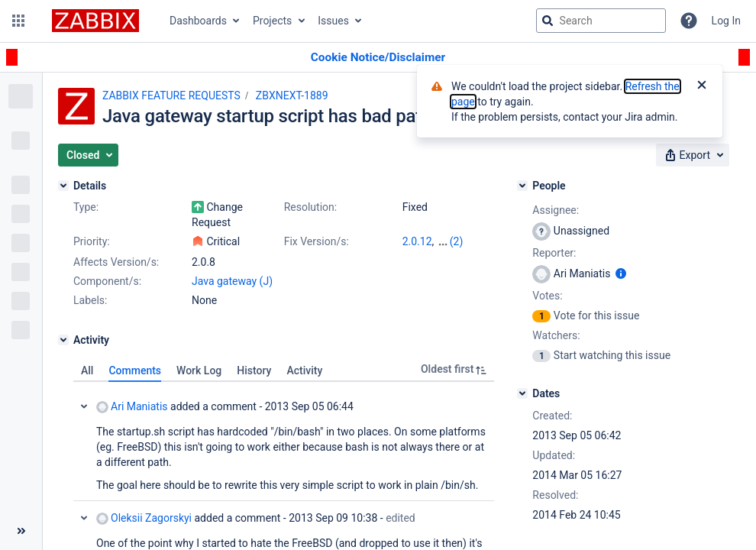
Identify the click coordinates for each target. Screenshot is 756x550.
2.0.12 (417, 241)
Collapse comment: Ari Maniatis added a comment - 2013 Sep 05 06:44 (84, 406)
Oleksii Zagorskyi (144, 518)
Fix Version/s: (317, 241)
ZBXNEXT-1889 (292, 95)
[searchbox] (601, 21)
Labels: (90, 300)
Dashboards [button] (198, 21)
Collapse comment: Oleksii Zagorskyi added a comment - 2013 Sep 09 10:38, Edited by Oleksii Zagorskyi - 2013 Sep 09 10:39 (84, 518)
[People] (522, 186)
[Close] (702, 86)
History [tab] (254, 370)
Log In (726, 21)
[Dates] (522, 393)
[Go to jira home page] (95, 21)
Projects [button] (272, 21)
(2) (457, 241)
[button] (18, 21)
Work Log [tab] (199, 370)
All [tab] (87, 370)
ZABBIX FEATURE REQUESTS (171, 95)
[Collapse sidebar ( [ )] (21, 531)
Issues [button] (333, 21)
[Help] (689, 21)
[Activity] (63, 340)
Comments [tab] (135, 370)
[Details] (63, 186)
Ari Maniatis (132, 407)
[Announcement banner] (378, 58)
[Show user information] (621, 273)
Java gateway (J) (232, 281)
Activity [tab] (304, 370)
